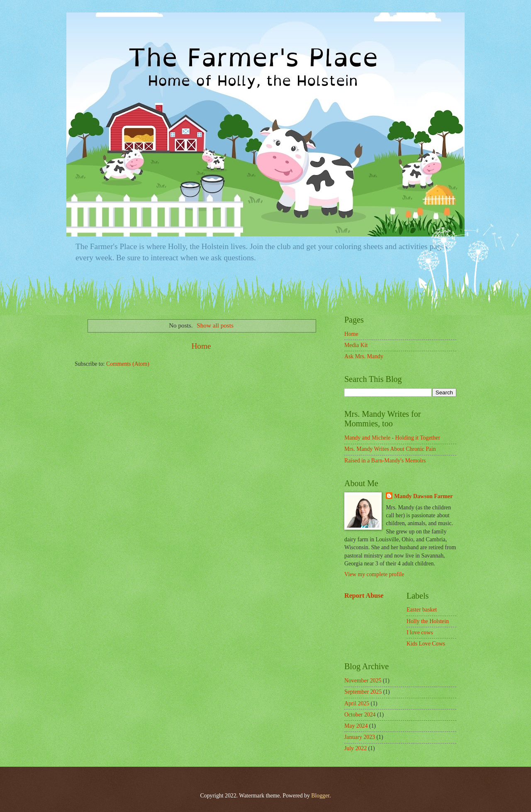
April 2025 (357, 703)
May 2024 (356, 726)
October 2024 (360, 715)
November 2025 (363, 681)
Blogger (320, 796)
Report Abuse (364, 596)
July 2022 (356, 748)
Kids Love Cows (426, 644)
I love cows (420, 632)
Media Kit (356, 345)
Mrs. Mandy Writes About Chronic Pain (390, 449)
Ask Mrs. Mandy (364, 356)
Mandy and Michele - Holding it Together (392, 438)
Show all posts (215, 325)
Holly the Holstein (428, 621)
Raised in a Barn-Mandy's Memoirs (385, 461)
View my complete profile (374, 574)
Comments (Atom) (128, 364)
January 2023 (360, 737)
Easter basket (422, 610)
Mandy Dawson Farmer (423, 496)
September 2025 (363, 692)
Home (201, 346)
